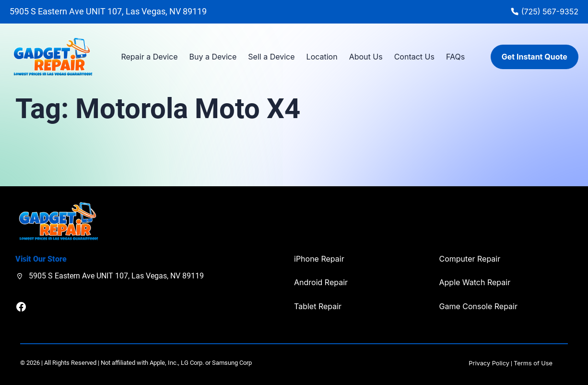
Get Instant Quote (535, 57)
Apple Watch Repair (475, 282)
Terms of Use (533, 363)
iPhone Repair (319, 259)
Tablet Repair (318, 306)
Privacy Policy (489, 363)
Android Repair (321, 282)
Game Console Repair (478, 306)
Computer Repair (470, 259)
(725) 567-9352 (550, 12)
